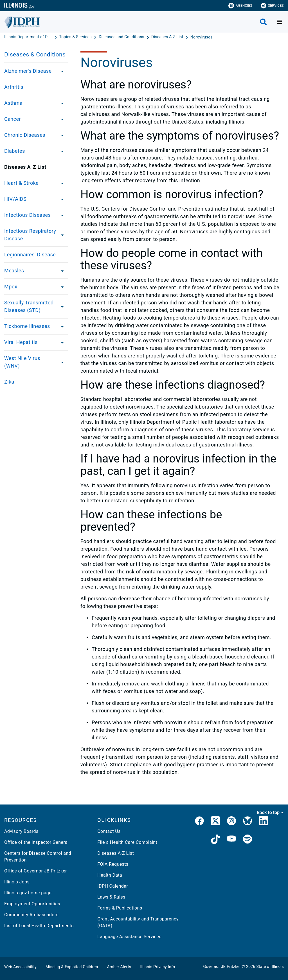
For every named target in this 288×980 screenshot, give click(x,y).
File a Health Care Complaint (127, 842)
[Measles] (61, 271)
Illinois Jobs (17, 882)
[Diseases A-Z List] (168, 37)
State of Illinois (270, 967)
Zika (9, 382)
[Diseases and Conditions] (122, 37)
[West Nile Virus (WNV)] (61, 362)
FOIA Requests (113, 864)
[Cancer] (61, 119)
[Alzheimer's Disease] (61, 71)
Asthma (13, 103)
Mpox (11, 287)
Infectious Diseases (27, 215)
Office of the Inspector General (36, 842)
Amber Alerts (119, 967)
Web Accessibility (20, 967)
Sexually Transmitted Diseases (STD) (29, 306)
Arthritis (14, 87)
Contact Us (109, 831)
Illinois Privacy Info (157, 967)
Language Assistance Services (129, 937)
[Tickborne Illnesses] (61, 326)
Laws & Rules (111, 897)
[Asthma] (61, 103)
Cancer (13, 119)
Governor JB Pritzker (222, 967)
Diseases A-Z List (116, 853)
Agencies (240, 6)
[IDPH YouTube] (231, 840)
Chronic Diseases (25, 135)
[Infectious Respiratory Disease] (62, 235)
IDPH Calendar (113, 886)
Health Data (110, 875)
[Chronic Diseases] (61, 135)
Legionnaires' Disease (30, 255)
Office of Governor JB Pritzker (36, 871)
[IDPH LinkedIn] (264, 822)
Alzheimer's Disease (28, 71)
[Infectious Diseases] (61, 215)
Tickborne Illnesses (27, 326)
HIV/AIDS (15, 199)
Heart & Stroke (21, 183)
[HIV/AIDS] (61, 199)
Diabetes (15, 151)
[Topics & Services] (76, 37)
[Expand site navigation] (280, 22)
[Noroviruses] (202, 37)
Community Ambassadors (31, 915)
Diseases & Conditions (35, 54)
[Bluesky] (247, 822)
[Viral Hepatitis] (61, 342)
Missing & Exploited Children (72, 967)
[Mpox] (61, 287)
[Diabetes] (61, 151)
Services (272, 6)
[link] (199, 822)
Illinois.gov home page (28, 893)
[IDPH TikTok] (215, 840)
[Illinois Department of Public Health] (29, 37)
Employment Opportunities (32, 904)
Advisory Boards (21, 831)
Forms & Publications (120, 908)
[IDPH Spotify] (247, 840)
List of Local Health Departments (39, 926)
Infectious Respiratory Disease (30, 235)
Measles (14, 271)
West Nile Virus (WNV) (22, 362)
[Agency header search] (263, 22)
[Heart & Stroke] (61, 183)
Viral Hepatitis (21, 342)
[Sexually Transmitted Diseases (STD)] (63, 306)
